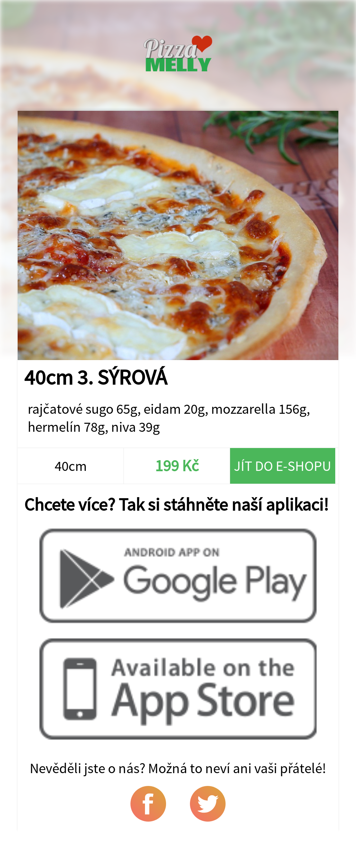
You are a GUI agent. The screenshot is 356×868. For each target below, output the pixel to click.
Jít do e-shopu (282, 466)
